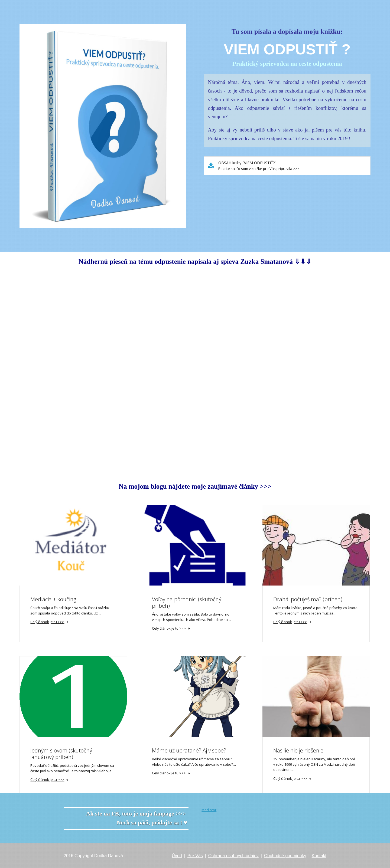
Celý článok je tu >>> (50, 622)
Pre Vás (195, 856)
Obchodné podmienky (285, 856)
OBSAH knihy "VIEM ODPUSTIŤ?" (247, 163)
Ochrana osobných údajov (233, 856)
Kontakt (319, 856)
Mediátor (209, 810)
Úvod (177, 856)
